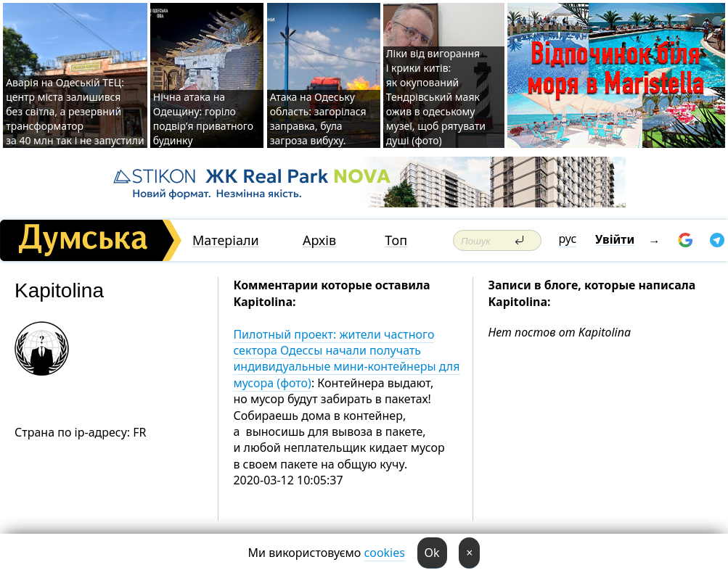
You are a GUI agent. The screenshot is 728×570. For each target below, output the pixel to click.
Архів (319, 240)
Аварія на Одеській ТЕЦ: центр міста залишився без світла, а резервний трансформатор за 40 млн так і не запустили (75, 111)
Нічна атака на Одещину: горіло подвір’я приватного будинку (203, 119)
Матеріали (226, 240)
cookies (385, 553)
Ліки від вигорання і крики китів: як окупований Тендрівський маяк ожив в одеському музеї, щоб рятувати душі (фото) (436, 97)
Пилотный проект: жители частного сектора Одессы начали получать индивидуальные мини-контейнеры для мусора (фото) (346, 359)
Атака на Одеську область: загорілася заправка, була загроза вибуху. (318, 119)
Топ (396, 240)
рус (568, 239)
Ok (432, 553)
